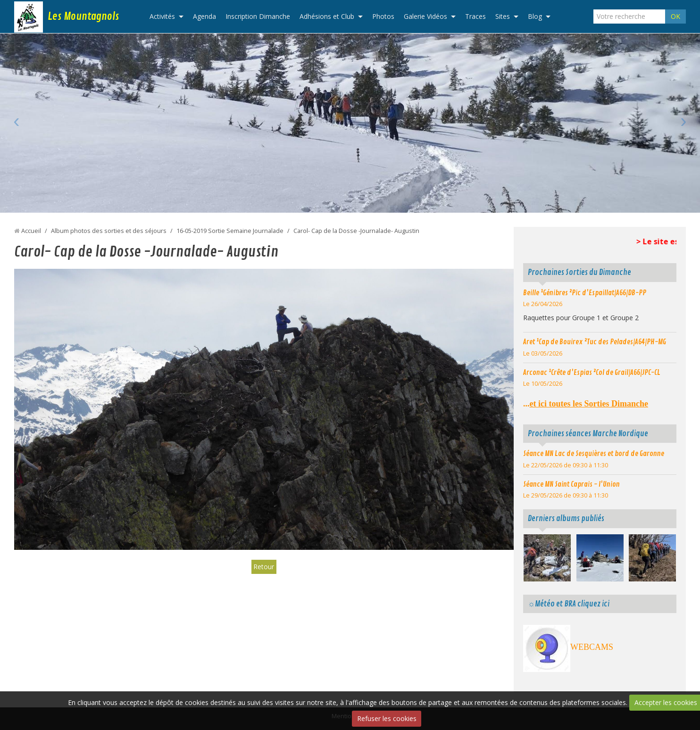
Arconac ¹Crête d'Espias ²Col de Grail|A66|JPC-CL (592, 373)
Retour (264, 567)
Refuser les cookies (387, 718)
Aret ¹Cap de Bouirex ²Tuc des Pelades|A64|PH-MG (595, 342)
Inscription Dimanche (258, 16)
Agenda (204, 16)
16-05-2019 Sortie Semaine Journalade (230, 231)
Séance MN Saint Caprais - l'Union (571, 484)
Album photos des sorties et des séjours (109, 231)
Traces (475, 16)
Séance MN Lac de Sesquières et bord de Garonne (594, 454)
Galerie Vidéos (425, 16)
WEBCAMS (592, 647)
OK (675, 16)
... (586, 404)
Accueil (31, 231)
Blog (535, 16)
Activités (162, 16)
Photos (383, 16)
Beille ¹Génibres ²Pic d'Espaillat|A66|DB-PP (585, 293)
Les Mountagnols (83, 17)
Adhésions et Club (327, 16)
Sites (503, 16)
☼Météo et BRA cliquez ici (569, 604)
